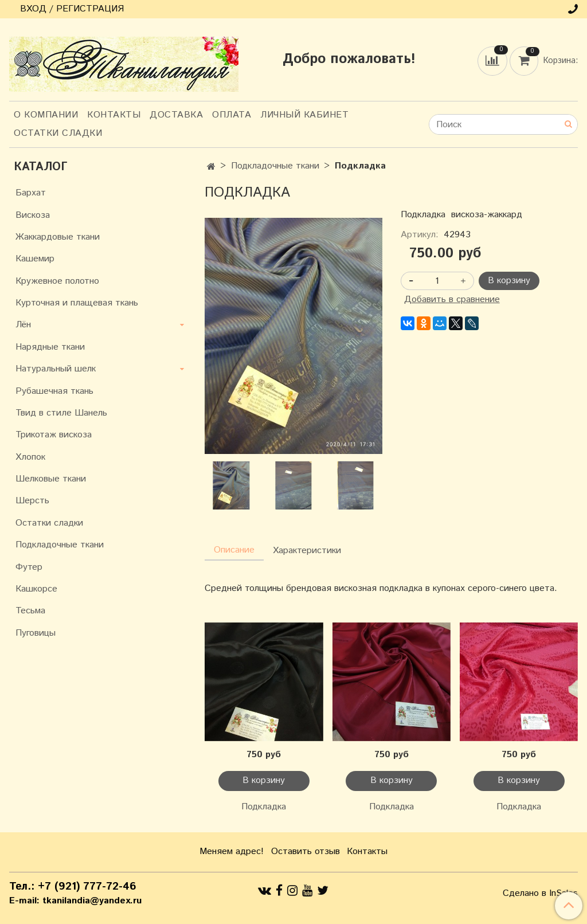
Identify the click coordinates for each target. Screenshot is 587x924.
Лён (23, 325)
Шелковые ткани (51, 479)
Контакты (114, 115)
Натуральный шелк (56, 369)
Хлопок (30, 457)
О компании (46, 115)
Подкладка (264, 807)
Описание (234, 550)
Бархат (31, 193)
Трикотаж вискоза (54, 435)
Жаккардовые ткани (58, 237)
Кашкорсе (36, 589)
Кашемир (35, 259)
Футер (29, 567)
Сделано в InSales (540, 894)
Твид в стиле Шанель (61, 413)
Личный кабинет (304, 115)
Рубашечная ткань (54, 391)
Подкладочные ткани (275, 166)
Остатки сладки (58, 133)
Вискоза (33, 215)
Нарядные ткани (50, 347)
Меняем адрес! (232, 851)
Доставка (176, 115)
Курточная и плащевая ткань (77, 303)
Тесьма (30, 611)
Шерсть (32, 501)
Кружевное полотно (57, 281)
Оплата (232, 115)
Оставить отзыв (306, 851)
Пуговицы (36, 633)
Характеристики (307, 551)
